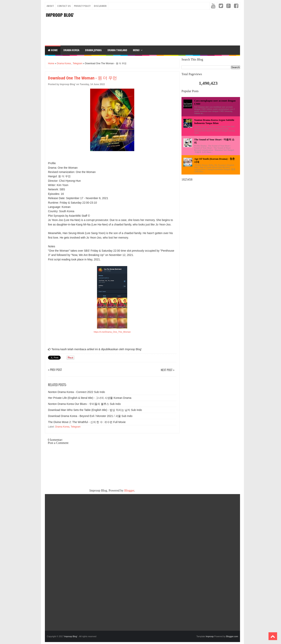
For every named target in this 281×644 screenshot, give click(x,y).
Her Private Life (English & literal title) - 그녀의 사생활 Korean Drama (90, 398)
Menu (136, 50)
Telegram (78, 63)
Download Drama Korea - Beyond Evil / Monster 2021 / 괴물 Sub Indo (90, 416)
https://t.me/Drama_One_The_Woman (112, 332)
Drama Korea (64, 63)
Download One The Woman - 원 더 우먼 (82, 78)
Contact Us (64, 6)
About (50, 6)
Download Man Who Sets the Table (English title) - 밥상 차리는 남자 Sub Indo (95, 410)
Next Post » (168, 370)
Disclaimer (100, 6)
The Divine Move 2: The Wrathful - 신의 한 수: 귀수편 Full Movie (87, 422)
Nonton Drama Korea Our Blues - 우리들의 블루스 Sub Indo (84, 404)
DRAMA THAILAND (117, 50)
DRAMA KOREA (71, 50)
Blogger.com (232, 636)
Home (53, 50)
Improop (210, 636)
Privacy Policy (82, 6)
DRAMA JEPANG (93, 50)
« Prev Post (55, 370)
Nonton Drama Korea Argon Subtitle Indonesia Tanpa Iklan (214, 122)
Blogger (129, 490)
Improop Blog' (60, 15)
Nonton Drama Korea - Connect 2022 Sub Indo (76, 392)
